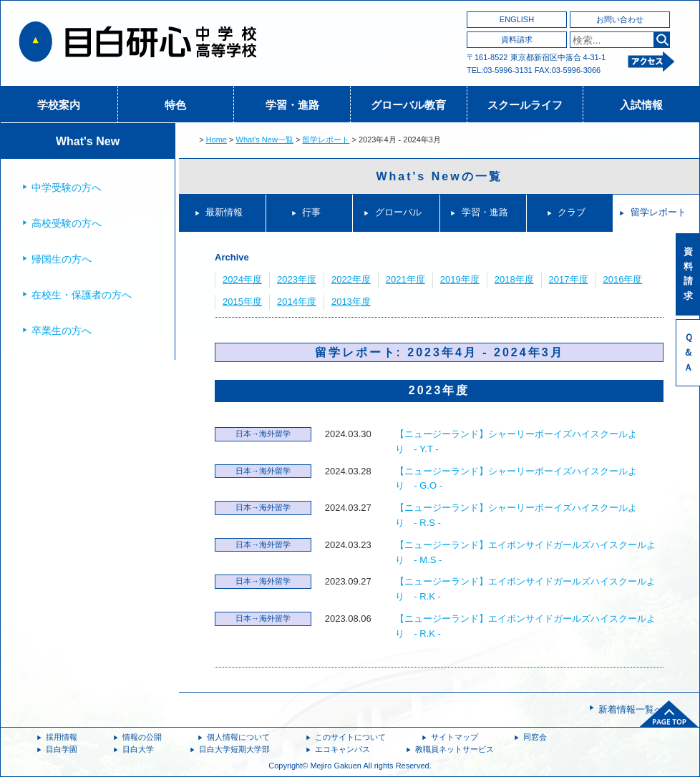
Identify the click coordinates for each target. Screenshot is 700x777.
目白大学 (138, 749)
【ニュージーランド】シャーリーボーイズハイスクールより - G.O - (516, 479)
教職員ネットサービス (454, 749)
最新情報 (224, 212)
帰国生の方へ (62, 259)
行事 (311, 212)
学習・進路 (292, 105)
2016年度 (623, 279)
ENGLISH (517, 19)
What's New (88, 141)
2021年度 (405, 279)
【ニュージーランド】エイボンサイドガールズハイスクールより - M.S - (525, 552)
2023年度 (297, 279)
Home (217, 140)
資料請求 (517, 39)
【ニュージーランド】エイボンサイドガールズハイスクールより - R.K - (525, 589)
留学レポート (326, 140)
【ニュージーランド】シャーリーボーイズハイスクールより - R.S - (516, 515)
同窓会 (535, 737)
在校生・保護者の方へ (82, 295)
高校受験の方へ (67, 223)
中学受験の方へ (67, 187)
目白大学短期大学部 (234, 749)
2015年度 (242, 302)
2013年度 (351, 302)
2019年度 (460, 279)
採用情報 (62, 737)
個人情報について (238, 737)
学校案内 (59, 105)
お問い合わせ (620, 19)
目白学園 (62, 749)
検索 (662, 40)
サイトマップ (454, 737)
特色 (175, 105)
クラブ (572, 212)
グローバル (398, 212)
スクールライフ (525, 105)
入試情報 (641, 105)
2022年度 (351, 279)
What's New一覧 (265, 140)
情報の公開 (142, 737)
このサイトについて (350, 737)
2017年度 (569, 279)
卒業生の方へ (62, 331)
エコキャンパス (342, 749)
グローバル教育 (408, 105)
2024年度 (242, 279)
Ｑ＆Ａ (688, 352)
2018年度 (514, 279)
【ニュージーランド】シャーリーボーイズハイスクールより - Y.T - (516, 441)
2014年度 (297, 302)
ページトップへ (669, 714)
